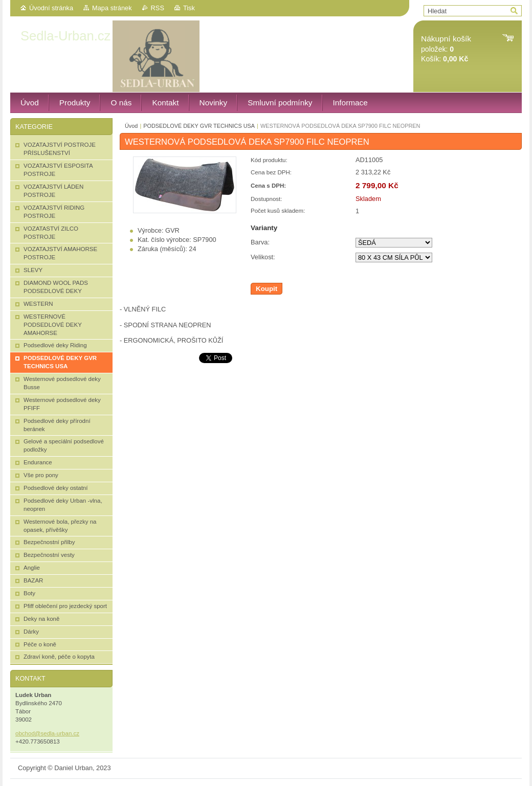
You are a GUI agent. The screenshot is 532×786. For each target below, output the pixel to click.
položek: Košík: (446, 49)
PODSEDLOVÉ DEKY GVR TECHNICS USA (199, 126)
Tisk (189, 8)
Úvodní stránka (51, 8)
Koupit (267, 289)
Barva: (260, 242)
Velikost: (263, 257)
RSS (158, 8)
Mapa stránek (112, 8)
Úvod (131, 126)
